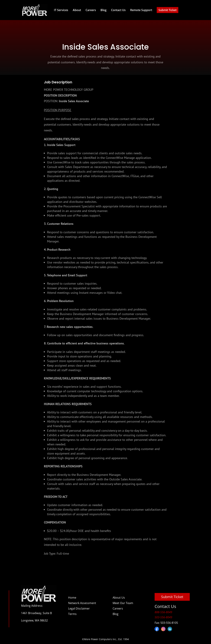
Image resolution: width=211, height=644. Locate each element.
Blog (103, 10)
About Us (119, 598)
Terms (72, 614)
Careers (91, 10)
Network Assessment (82, 603)
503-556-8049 (163, 617)
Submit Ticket (168, 10)
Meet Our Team (123, 603)
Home (72, 598)
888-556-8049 (163, 612)
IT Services (61, 10)
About (77, 10)
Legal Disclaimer (79, 608)
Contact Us (118, 10)
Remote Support (141, 10)
